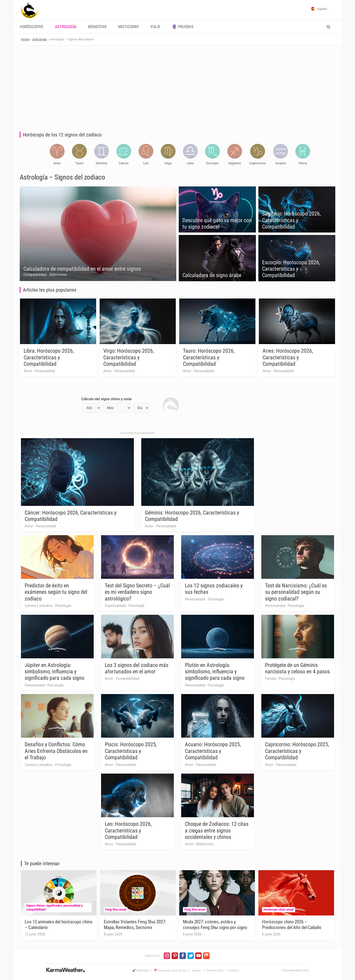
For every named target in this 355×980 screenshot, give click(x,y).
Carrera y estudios (39, 606)
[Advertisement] (177, 83)
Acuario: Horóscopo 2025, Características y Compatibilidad (213, 751)
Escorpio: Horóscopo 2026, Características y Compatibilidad (291, 269)
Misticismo (128, 27)
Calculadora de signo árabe (212, 275)
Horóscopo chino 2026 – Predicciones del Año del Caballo (292, 925)
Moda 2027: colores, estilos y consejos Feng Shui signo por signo (215, 925)
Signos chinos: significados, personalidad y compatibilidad (54, 908)
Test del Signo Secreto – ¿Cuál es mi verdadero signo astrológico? (137, 592)
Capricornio (258, 163)
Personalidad (45, 371)
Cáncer (124, 163)
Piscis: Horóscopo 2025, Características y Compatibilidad (131, 751)
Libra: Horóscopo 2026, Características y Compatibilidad (49, 357)
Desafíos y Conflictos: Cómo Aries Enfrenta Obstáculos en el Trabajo (56, 751)
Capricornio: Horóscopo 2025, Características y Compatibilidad (297, 751)
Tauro (79, 163)
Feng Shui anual (116, 910)
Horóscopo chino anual (279, 910)
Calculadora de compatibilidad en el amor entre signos (82, 269)
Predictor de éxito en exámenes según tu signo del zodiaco (56, 592)
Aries (57, 163)
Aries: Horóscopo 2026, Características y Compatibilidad (288, 357)
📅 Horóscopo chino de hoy (170, 971)
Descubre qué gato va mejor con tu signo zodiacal (217, 224)
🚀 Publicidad (140, 971)
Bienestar (97, 27)
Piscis (303, 163)
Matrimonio (58, 275)
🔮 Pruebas (183, 27)
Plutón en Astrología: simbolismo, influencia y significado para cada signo (215, 672)
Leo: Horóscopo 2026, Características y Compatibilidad (128, 831)
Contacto (234, 971)
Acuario (281, 163)
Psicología (63, 606)
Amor (28, 371)
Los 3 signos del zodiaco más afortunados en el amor (137, 668)
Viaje (155, 27)
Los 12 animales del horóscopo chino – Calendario (59, 925)
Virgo (168, 163)
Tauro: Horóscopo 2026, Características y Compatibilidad (209, 357)
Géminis (101, 163)
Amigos (196, 971)
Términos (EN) (215, 971)
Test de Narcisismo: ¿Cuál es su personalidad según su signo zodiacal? (296, 592)
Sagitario (235, 163)
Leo (146, 163)
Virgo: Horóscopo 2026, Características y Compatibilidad (129, 357)
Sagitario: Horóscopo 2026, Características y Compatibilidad (291, 220)
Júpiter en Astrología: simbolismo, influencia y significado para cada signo (54, 672)
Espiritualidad (115, 606)
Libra (190, 163)
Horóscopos (32, 27)
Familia (271, 679)
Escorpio (212, 163)
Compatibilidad (35, 275)
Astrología (66, 27)
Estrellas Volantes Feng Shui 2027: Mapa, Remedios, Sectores (135, 925)
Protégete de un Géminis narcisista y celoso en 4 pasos (297, 668)
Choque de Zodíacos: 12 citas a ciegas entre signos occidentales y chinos (217, 831)
